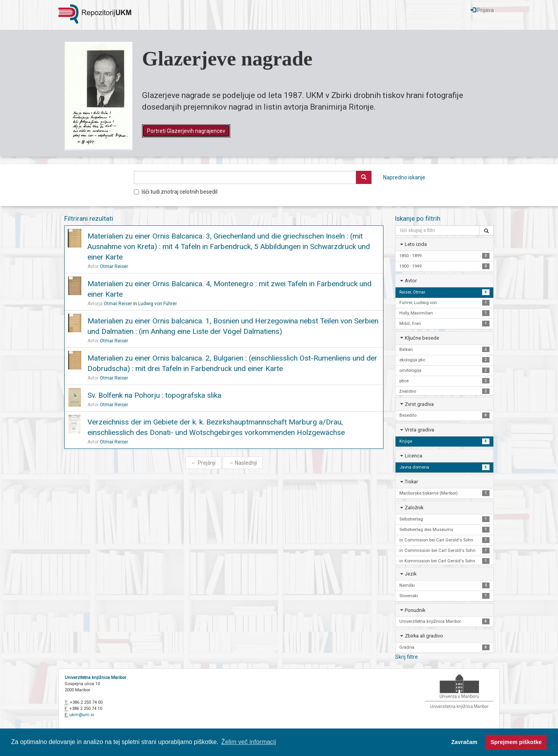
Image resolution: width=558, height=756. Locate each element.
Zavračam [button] (464, 742)
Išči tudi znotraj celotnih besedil (176, 192)
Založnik (414, 508)
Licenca (413, 456)
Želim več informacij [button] (249, 742)
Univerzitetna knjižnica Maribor (95, 678)
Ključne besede (422, 338)
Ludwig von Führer (157, 304)
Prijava (482, 10)
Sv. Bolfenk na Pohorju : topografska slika (154, 395)
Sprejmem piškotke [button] (516, 742)
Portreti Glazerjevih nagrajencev (186, 131)
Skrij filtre (407, 657)
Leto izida (416, 244)
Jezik (411, 574)
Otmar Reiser (114, 266)
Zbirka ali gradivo (424, 636)
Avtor (411, 281)
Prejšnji (203, 463)
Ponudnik (415, 610)
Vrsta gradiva (419, 430)
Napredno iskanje (404, 177)
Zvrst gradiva (419, 404)
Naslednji (243, 463)
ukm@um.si (82, 715)
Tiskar (411, 482)
